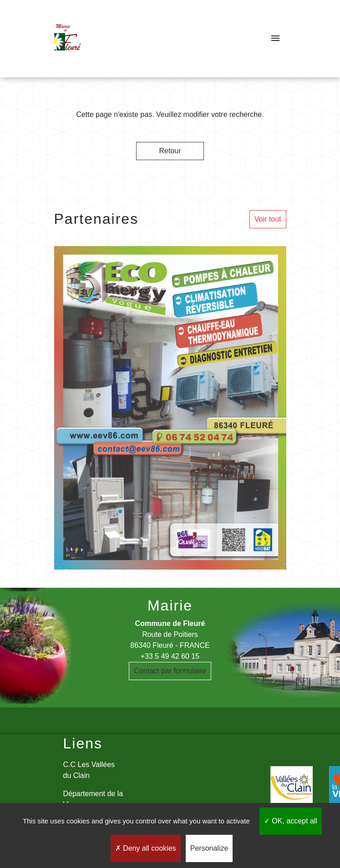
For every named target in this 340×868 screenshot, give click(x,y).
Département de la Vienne (93, 799)
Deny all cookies (146, 848)
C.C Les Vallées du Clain (89, 770)
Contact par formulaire (170, 671)
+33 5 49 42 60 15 (170, 656)
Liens (83, 743)
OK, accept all (291, 821)
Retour (170, 151)
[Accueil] (68, 39)
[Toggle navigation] (275, 39)
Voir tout (268, 219)
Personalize (209, 848)
